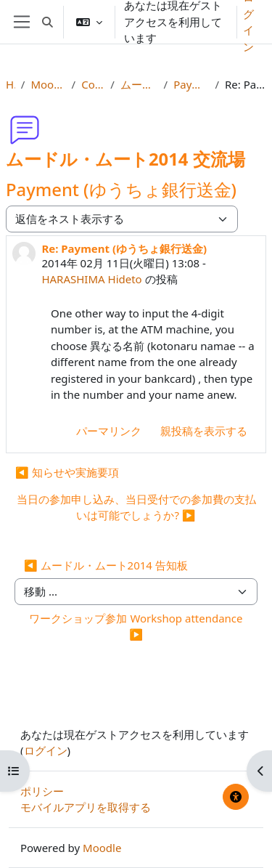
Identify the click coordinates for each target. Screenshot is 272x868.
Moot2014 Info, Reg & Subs (48, 84)
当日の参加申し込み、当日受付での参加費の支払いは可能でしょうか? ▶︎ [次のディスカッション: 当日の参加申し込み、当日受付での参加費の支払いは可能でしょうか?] (136, 507)
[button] (48, 22)
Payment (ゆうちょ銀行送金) (191, 84)
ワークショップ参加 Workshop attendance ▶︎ (136, 626)
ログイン (46, 750)
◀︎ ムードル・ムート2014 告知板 (106, 565)
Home (11, 84)
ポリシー (42, 791)
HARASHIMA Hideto (91, 279)
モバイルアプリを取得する (86, 807)
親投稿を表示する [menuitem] (204, 431)
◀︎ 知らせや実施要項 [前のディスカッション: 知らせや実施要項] (67, 472)
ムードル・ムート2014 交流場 (139, 84)
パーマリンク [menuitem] (109, 431)
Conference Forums (93, 84)
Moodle (102, 848)
